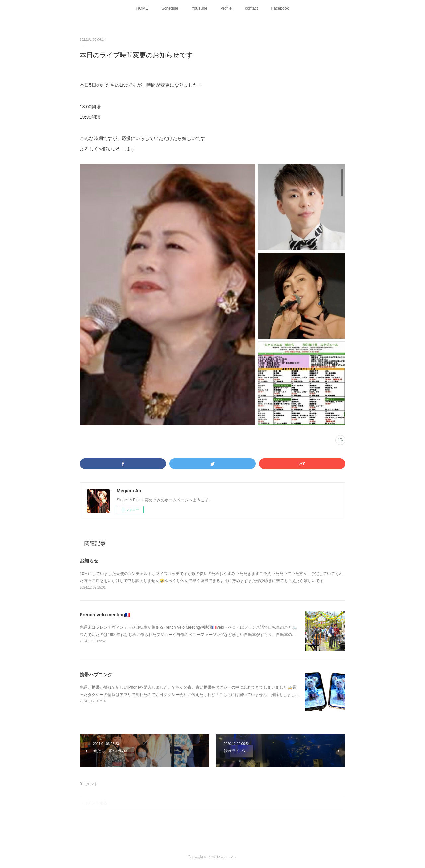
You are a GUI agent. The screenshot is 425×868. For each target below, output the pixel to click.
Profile (226, 8)
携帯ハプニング (96, 675)
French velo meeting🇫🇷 (105, 615)
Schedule (170, 8)
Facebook (280, 8)
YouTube (199, 8)
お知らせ (89, 561)
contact (252, 8)
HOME (142, 8)
